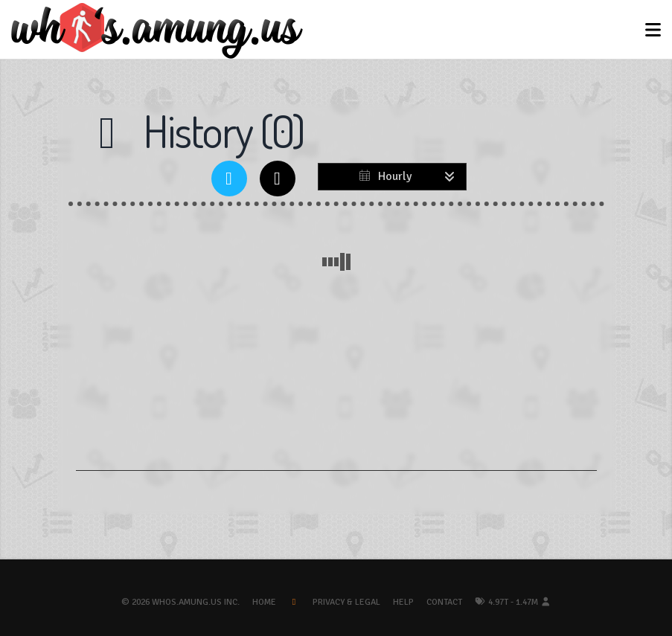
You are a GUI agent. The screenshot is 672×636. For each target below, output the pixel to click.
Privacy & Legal (346, 602)
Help (403, 602)
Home (264, 602)
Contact (444, 602)
